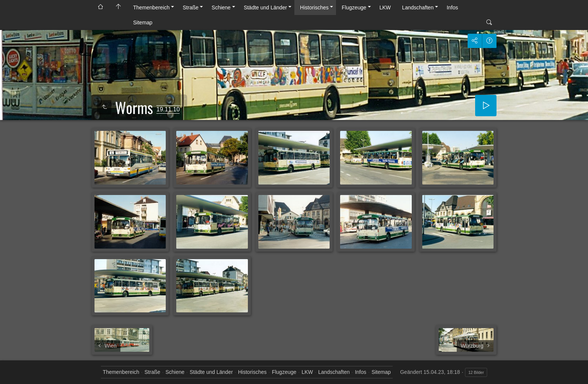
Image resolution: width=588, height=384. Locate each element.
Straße (190, 7)
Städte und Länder (265, 7)
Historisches (314, 7)
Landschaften (418, 7)
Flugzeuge (354, 7)
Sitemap (143, 22)
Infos (452, 7)
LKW (385, 7)
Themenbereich (151, 7)
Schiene (221, 7)
